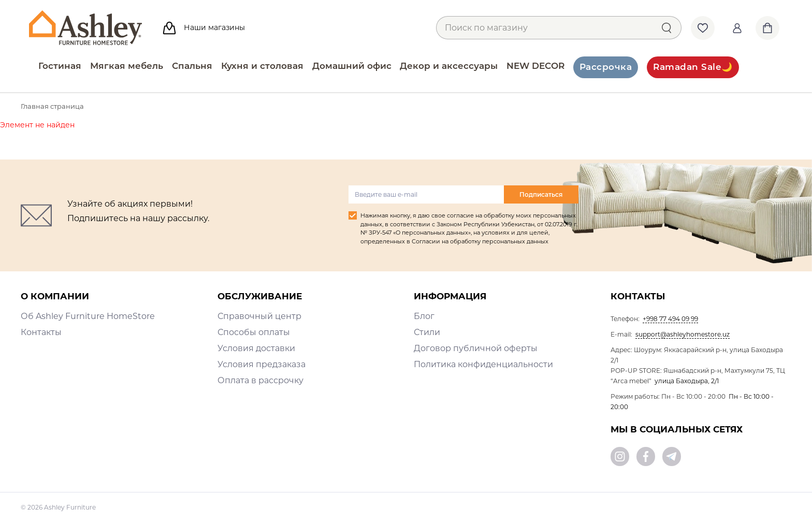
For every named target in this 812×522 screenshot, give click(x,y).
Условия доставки (256, 348)
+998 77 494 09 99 (670, 319)
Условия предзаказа (262, 364)
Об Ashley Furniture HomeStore (88, 316)
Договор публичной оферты (476, 348)
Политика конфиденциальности (483, 364)
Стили (427, 332)
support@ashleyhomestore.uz (683, 334)
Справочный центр (259, 316)
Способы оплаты (254, 332)
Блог (424, 316)
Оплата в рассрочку (260, 380)
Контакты (41, 332)
